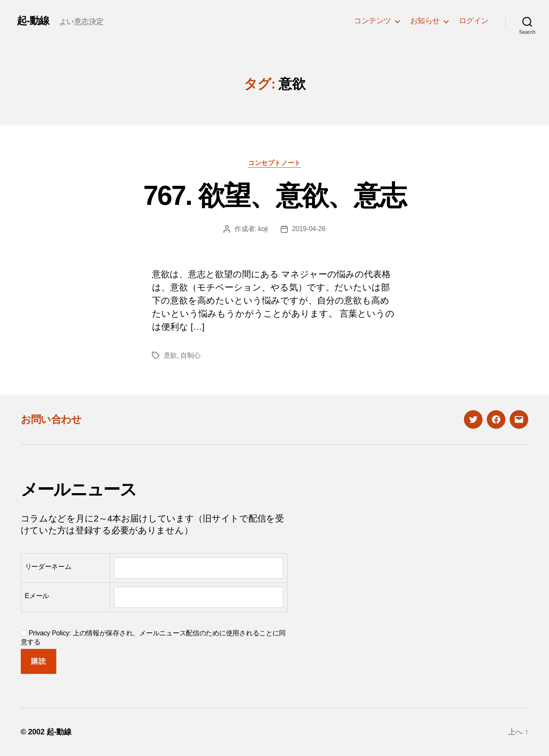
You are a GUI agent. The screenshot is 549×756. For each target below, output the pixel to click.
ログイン (474, 21)
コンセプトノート (274, 163)
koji (263, 229)
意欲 (170, 355)
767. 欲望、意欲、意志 (275, 196)
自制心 (190, 355)
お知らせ (425, 21)
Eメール (37, 596)
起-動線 (33, 21)
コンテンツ (372, 21)
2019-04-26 (309, 229)
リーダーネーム (48, 567)
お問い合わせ (51, 419)
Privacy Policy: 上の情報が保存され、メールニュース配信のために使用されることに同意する (153, 637)
